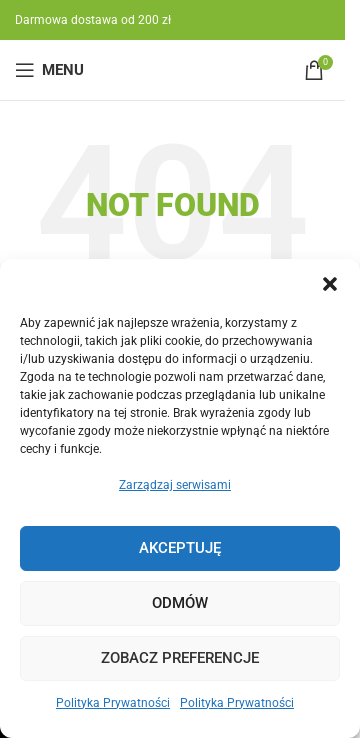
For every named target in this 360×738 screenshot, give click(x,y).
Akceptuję (180, 548)
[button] (330, 284)
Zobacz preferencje (180, 658)
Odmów (180, 603)
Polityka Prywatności (113, 703)
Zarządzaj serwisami (175, 485)
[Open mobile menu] (49, 70)
